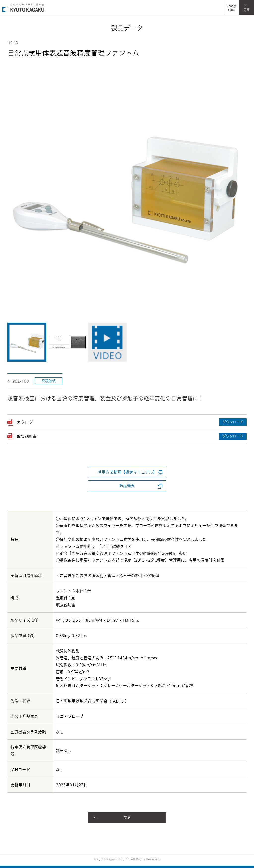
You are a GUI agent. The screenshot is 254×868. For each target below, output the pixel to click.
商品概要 (127, 486)
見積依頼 (49, 381)
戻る (127, 818)
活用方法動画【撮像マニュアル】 (127, 472)
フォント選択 (231, 4)
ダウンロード (233, 422)
